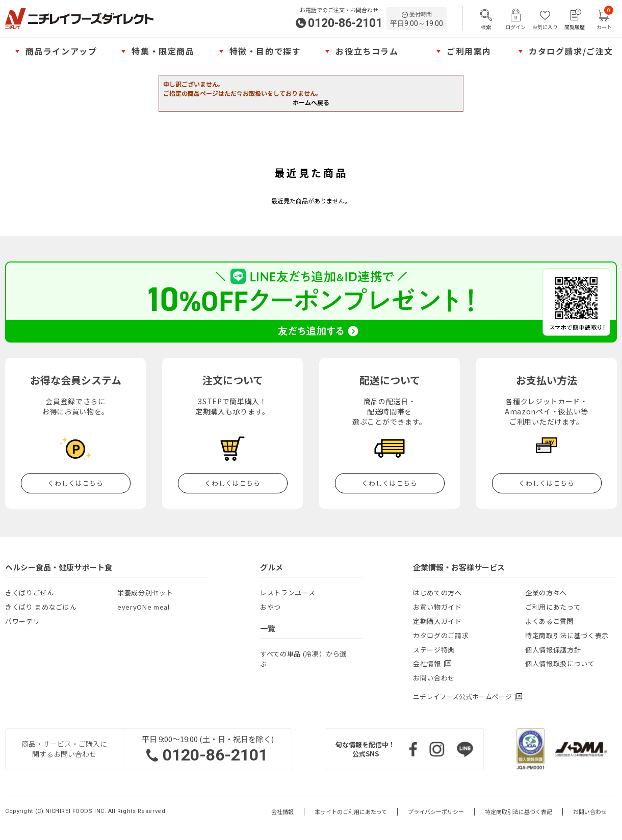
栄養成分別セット (145, 593)
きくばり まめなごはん (41, 607)
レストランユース (288, 593)
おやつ (270, 607)
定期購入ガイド (437, 621)
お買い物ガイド (437, 607)
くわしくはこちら (75, 483)
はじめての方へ (437, 593)
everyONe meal (143, 607)
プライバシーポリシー (436, 812)
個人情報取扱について (560, 663)
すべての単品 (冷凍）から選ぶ (303, 659)
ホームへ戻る (311, 102)
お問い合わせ (434, 678)
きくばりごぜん (30, 593)
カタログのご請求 (441, 635)
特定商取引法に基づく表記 (519, 812)
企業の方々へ (546, 593)
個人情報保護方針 (553, 650)
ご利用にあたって (553, 607)
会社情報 (282, 812)
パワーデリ (22, 621)
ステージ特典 (434, 650)
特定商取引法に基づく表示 (567, 635)
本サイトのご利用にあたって (351, 812)
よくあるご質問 (550, 621)
